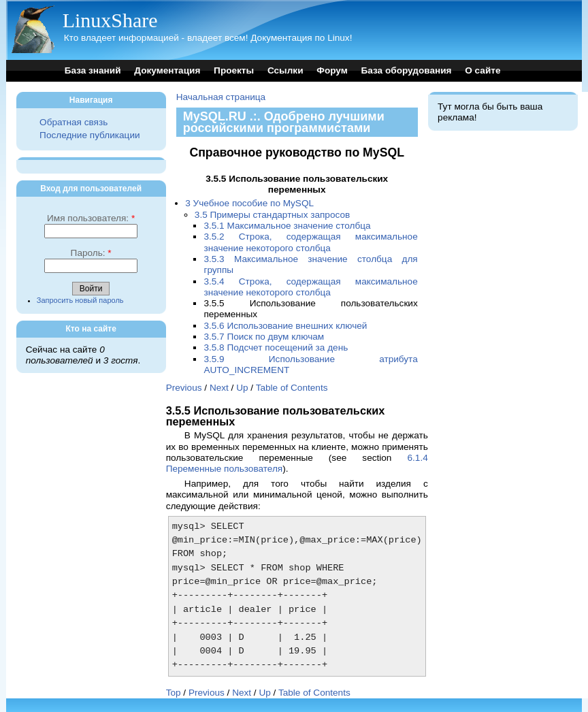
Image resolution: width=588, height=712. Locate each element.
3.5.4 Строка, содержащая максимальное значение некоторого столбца (310, 287)
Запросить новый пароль (80, 300)
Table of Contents (292, 388)
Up (242, 388)
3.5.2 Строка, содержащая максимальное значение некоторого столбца (310, 242)
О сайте (483, 70)
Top (174, 693)
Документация (167, 70)
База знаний (93, 70)
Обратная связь (73, 122)
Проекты (234, 70)
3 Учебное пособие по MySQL (249, 203)
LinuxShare (110, 20)
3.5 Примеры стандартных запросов (272, 215)
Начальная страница (221, 97)
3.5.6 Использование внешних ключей (285, 326)
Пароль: (91, 253)
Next (219, 388)
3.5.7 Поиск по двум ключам (264, 337)
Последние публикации (89, 135)
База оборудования (407, 70)
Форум (332, 70)
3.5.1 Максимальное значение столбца (287, 226)
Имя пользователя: (91, 218)
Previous (184, 388)
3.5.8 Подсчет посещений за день (276, 347)
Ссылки (285, 70)
